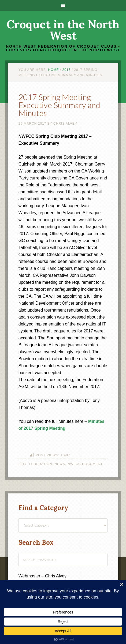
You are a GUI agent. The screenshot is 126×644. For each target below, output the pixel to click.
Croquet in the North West (63, 30)
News (60, 464)
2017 (23, 464)
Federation (40, 464)
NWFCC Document (85, 464)
